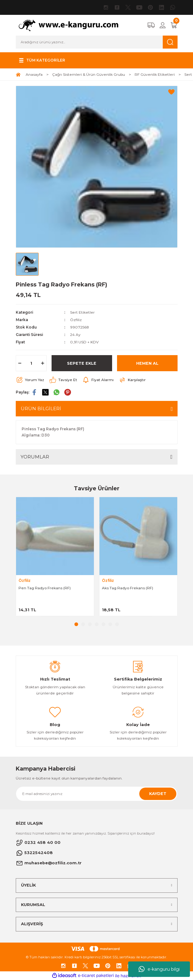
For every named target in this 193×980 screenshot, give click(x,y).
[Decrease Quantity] (20, 363)
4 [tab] (97, 624)
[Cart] (174, 25)
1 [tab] (76, 624)
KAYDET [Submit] (158, 794)
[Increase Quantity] (43, 363)
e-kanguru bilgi (159, 969)
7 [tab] (117, 624)
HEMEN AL (147, 363)
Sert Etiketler (82, 312)
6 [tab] (110, 624)
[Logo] (72, 25)
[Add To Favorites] (171, 92)
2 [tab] (83, 624)
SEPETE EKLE (82, 363)
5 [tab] (103, 624)
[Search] (97, 42)
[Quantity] (31, 363)
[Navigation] (41, 60)
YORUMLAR (35, 457)
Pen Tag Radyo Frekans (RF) (45, 588)
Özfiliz (76, 320)
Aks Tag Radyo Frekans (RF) (128, 588)
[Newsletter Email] (97, 794)
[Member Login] (163, 25)
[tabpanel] (55, 557)
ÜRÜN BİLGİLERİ (41, 408)
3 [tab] (90, 624)
